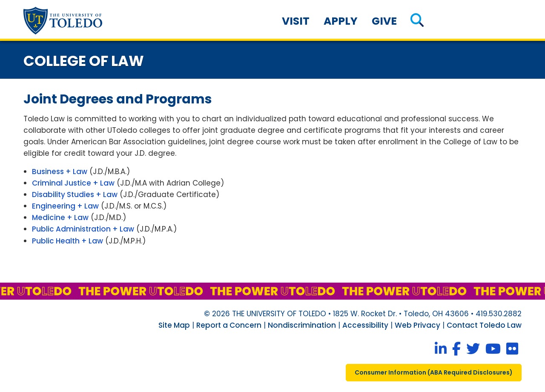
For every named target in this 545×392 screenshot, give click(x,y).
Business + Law (60, 172)
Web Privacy (417, 325)
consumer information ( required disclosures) (434, 372)
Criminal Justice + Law (73, 183)
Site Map (174, 325)
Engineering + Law (65, 206)
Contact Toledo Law (484, 325)
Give (384, 21)
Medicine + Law (60, 217)
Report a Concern (229, 325)
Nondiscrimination (302, 325)
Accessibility (365, 325)
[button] (417, 21)
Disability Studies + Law (75, 195)
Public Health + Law (67, 241)
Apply (341, 21)
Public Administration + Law (83, 229)
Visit (296, 21)
